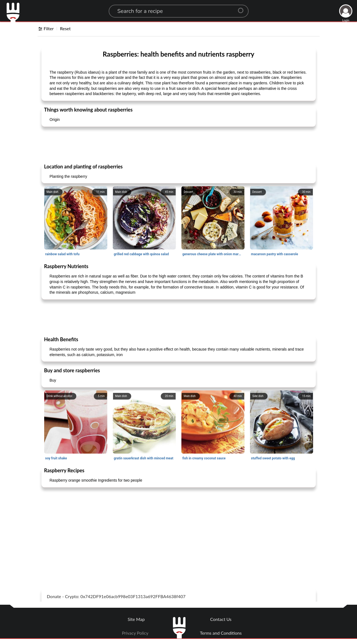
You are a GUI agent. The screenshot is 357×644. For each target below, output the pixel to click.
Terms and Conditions (221, 633)
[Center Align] (243, 8)
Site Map (136, 619)
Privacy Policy (135, 633)
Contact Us (221, 619)
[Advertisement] (179, 145)
